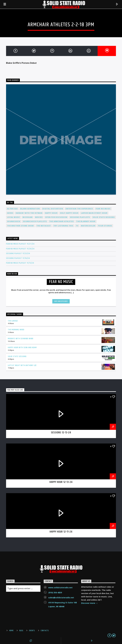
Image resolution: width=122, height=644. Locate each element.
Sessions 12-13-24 (61, 433)
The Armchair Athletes (61, 221)
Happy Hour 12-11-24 (61, 532)
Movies (39, 217)
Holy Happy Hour (69, 213)
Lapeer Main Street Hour (94, 213)
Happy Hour (51, 213)
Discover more (89, 603)
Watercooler (88, 226)
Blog (21, 631)
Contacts (45, 631)
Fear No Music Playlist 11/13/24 (20, 263)
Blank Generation (30, 209)
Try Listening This (63, 226)
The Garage (13, 321)
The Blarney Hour (86, 221)
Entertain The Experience (79, 209)
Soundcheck (14, 221)
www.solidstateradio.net (60, 588)
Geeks (10, 213)
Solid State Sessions (104, 217)
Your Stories (105, 226)
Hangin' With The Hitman (29, 213)
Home (11, 631)
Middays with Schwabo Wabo (21, 339)
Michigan (28, 217)
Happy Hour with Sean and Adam (22, 348)
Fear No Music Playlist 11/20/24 (20, 249)
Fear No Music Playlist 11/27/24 (20, 244)
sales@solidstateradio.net (61, 598)
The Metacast (44, 226)
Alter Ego (12, 209)
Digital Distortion (53, 209)
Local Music (14, 217)
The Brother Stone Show (20, 226)
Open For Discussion (56, 217)
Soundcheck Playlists (35, 221)
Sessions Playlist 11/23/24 (18, 253)
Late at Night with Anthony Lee (22, 365)
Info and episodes (61, 301)
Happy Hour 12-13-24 (61, 482)
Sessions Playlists (80, 217)
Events (32, 631)
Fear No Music (103, 209)
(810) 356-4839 (55, 593)
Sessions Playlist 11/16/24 (18, 258)
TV (77, 226)
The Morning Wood (16, 330)
